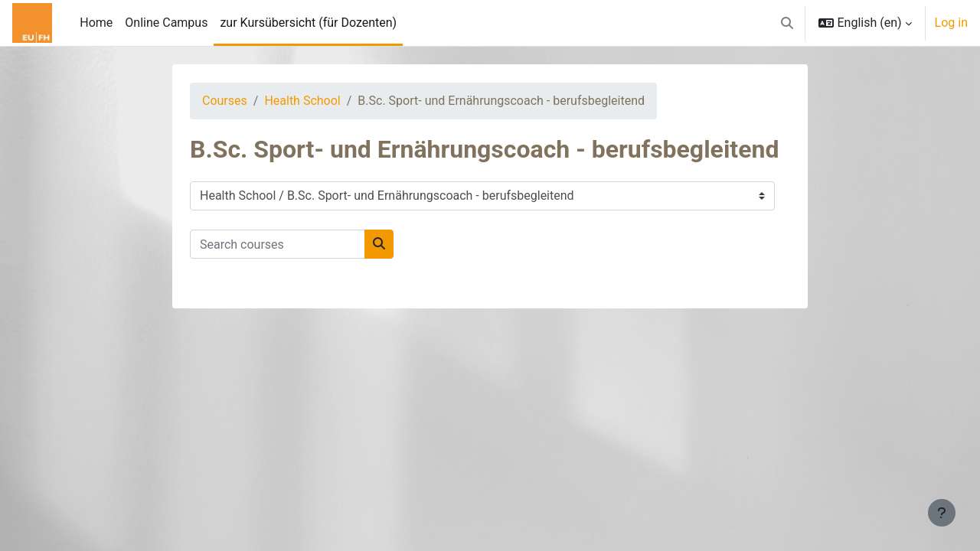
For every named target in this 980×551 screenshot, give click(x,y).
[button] (787, 23)
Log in (951, 23)
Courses (225, 101)
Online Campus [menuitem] (166, 23)
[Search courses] (278, 244)
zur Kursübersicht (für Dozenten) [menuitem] (308, 23)
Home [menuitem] (96, 23)
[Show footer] (942, 513)
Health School (302, 101)
